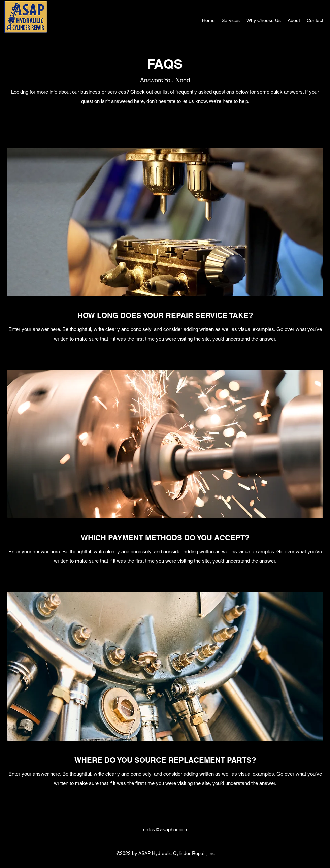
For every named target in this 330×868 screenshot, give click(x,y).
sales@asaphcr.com (166, 829)
